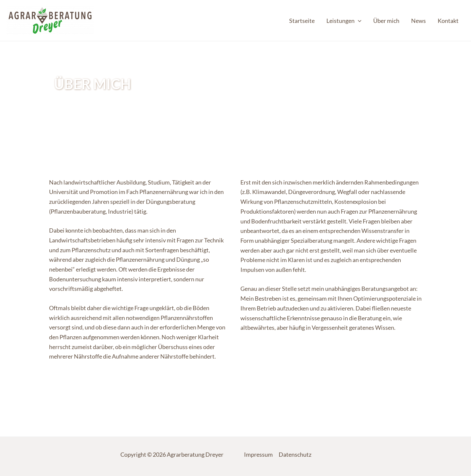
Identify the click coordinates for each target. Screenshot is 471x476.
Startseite (302, 21)
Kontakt (448, 21)
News (419, 21)
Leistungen (344, 21)
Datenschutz (295, 454)
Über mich (386, 21)
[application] (358, 21)
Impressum (258, 454)
